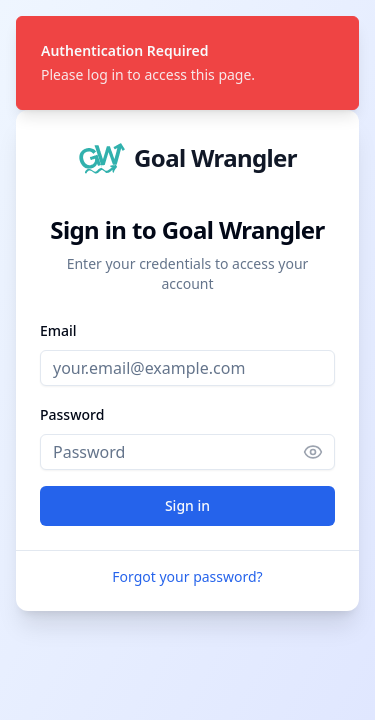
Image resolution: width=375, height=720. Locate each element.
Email (58, 330)
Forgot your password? (187, 576)
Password (72, 414)
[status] (187, 63)
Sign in (187, 505)
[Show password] (319, 452)
